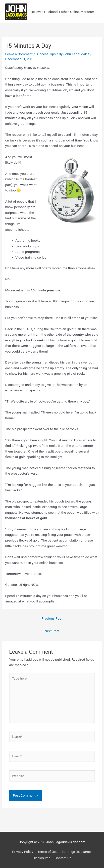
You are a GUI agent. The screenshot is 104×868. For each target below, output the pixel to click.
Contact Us (63, 858)
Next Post (52, 631)
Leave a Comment (19, 54)
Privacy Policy (23, 852)
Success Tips (46, 54)
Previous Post (52, 618)
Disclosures (41, 858)
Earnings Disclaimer (77, 852)
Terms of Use (47, 852)
